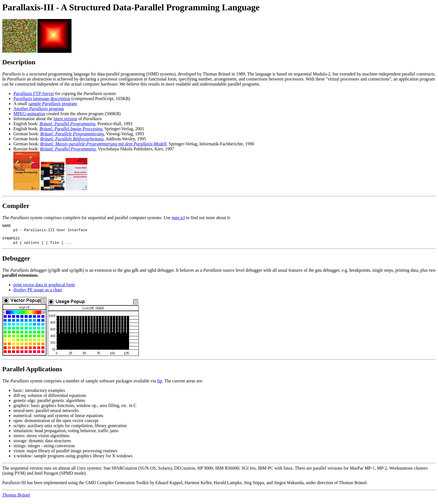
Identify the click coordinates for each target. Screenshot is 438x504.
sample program (53, 104)
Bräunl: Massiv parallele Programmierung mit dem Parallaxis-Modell (103, 144)
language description (42, 99)
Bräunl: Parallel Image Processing (71, 129)
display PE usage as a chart (38, 294)
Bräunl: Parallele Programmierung (72, 134)
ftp (160, 385)
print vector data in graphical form (44, 289)
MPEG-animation (29, 114)
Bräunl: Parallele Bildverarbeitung (72, 139)
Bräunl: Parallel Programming (67, 124)
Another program (39, 109)
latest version (66, 119)
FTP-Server (34, 94)
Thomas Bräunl (16, 499)
